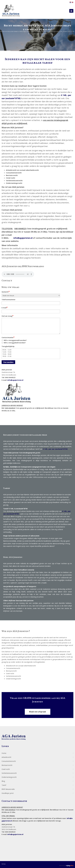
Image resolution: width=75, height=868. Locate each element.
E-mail (5, 308)
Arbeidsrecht (6, 757)
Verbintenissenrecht (9, 773)
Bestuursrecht (7, 765)
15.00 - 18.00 (31, 354)
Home (4, 753)
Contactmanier (8, 337)
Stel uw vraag (8, 316)
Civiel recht (6, 769)
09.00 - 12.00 (31, 350)
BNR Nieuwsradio (8, 789)
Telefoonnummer (8, 300)
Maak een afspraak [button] (38, 712)
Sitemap (4, 864)
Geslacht (6, 292)
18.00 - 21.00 (31, 356)
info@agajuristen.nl (23, 238)
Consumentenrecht (9, 761)
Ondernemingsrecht (9, 777)
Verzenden (8, 362)
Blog (3, 781)
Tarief (4, 785)
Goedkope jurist (8, 793)
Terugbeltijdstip (8, 346)
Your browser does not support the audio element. (18, 274)
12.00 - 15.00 (31, 352)
